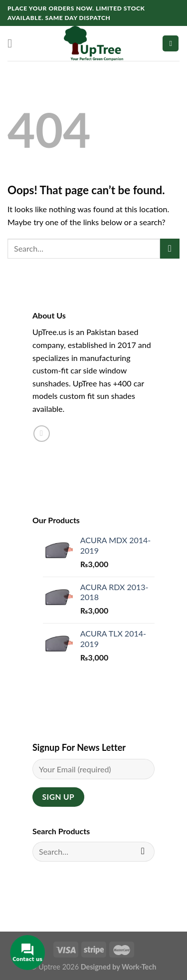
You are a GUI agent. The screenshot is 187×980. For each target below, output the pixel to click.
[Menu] (13, 43)
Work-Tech (139, 967)
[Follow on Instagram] (42, 434)
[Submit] (170, 248)
